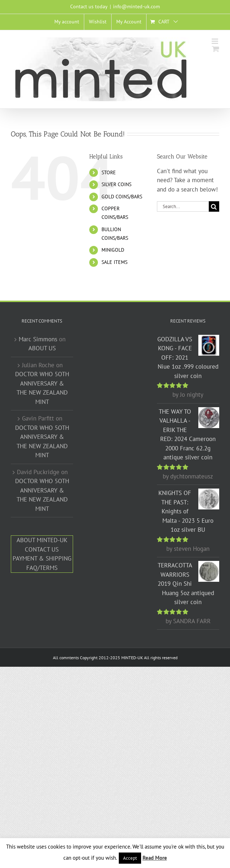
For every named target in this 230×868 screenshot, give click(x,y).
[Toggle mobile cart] (216, 49)
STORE (109, 172)
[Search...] (183, 206)
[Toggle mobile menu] (215, 41)
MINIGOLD (113, 250)
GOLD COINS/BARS (122, 197)
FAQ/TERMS (42, 568)
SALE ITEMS (114, 262)
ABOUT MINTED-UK (42, 540)
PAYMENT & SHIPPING (42, 558)
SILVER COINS (116, 184)
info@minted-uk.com (136, 6)
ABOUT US (42, 348)
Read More (155, 858)
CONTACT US (42, 549)
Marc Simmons (38, 339)
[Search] (214, 206)
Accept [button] (130, 858)
